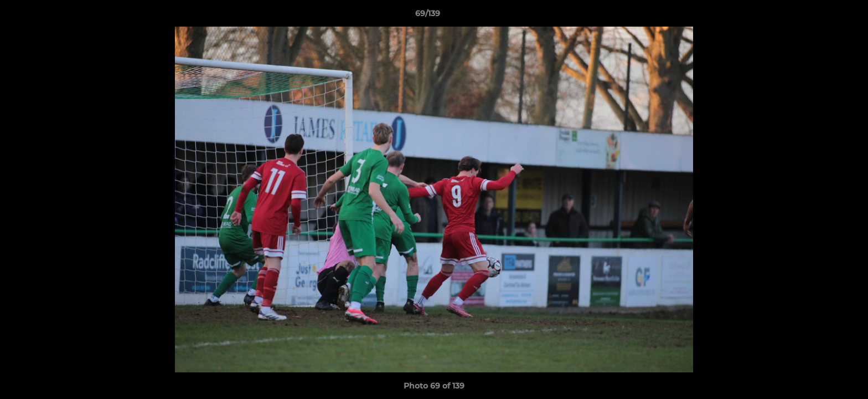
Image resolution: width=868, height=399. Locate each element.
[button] (821, 16)
